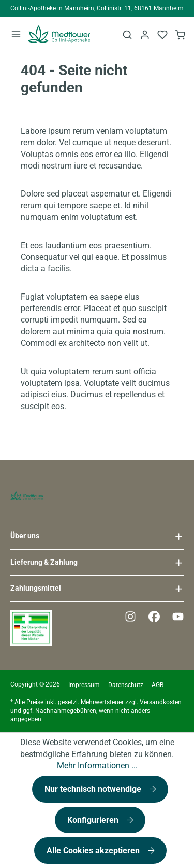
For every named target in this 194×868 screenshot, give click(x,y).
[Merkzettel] (162, 34)
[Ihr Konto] (145, 34)
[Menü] (16, 34)
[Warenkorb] (180, 34)
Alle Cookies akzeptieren (94, 851)
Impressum (84, 685)
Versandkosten (161, 702)
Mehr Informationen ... (97, 766)
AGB (158, 685)
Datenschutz (126, 685)
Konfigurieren (94, 820)
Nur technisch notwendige (94, 789)
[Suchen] (127, 34)
